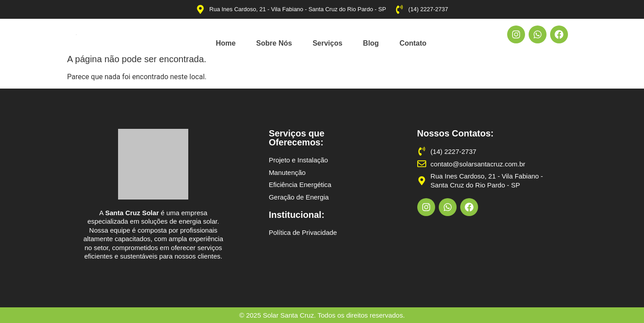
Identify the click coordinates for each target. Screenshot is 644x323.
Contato (413, 43)
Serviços (328, 43)
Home (225, 43)
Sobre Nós (274, 43)
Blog (371, 43)
